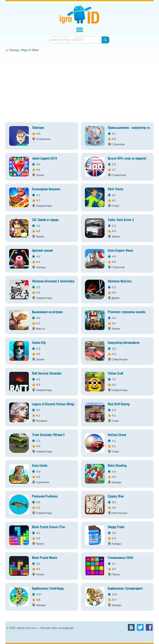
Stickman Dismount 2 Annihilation (54, 281)
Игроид (79, 14)
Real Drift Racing (119, 404)
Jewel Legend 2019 (44, 159)
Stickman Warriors (120, 281)
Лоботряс (38, 128)
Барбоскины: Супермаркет (125, 589)
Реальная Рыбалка (45, 496)
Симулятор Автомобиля (124, 343)
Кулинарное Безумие (46, 189)
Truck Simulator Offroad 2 (48, 435)
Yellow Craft (115, 374)
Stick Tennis (116, 189)
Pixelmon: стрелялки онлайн (127, 312)
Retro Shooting (117, 466)
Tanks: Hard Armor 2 (121, 220)
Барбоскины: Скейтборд (48, 589)
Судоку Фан (116, 496)
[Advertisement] (79, 88)
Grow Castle (40, 466)
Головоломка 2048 (120, 558)
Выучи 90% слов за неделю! (127, 159)
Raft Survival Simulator (47, 374)
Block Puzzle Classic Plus (49, 527)
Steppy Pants (116, 527)
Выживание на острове (47, 312)
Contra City (39, 343)
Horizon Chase (117, 435)
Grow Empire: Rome (120, 251)
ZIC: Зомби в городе (45, 220)
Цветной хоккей (42, 251)
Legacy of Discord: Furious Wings (53, 404)
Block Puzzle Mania (44, 558)
